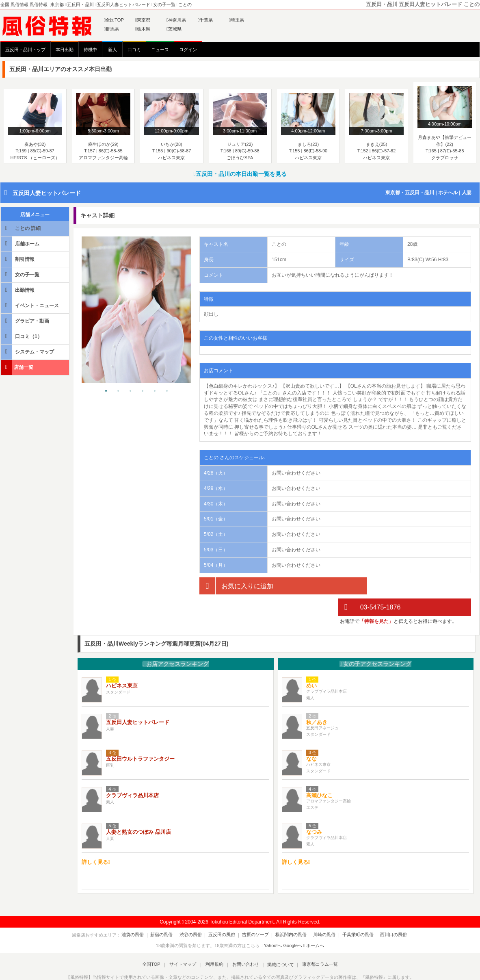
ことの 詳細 (21, 228)
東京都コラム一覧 (316, 943)
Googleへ (293, 924)
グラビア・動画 (26, 321)
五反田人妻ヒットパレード (47, 193)
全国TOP (114, 20)
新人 (112, 50)
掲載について (277, 943)
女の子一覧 (21, 274)
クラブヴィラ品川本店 (132, 774)
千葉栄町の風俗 (351, 913)
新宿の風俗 (168, 913)
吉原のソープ (255, 913)
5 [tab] (155, 391)
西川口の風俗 (385, 913)
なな (311, 738)
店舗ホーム (21, 244)
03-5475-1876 (369, 586)
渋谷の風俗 (195, 913)
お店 (176, 642)
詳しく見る (96, 840)
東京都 (143, 20)
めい (311, 665)
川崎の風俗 (320, 913)
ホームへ (314, 924)
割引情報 (18, 259)
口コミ (134, 50)
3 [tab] (130, 391)
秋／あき (317, 701)
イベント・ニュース (30, 305)
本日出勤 (65, 50)
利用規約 (214, 943)
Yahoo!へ (273, 924)
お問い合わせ (244, 943)
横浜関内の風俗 (289, 913)
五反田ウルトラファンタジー (140, 738)
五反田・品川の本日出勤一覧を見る (240, 174)
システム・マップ (28, 352)
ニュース (160, 50)
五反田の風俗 (224, 913)
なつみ (314, 811)
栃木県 (143, 29)
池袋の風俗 (142, 913)
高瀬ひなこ (319, 774)
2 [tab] (118, 391)
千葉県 (205, 20)
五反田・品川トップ (25, 50)
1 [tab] (106, 391)
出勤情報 (18, 290)
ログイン (188, 50)
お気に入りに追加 (236, 586)
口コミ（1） (22, 336)
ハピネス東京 (122, 665)
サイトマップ (185, 943)
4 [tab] (143, 391)
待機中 (90, 50)
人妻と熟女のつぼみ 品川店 (138, 811)
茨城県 (174, 29)
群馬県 (111, 29)
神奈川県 (176, 20)
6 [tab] (167, 391)
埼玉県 (237, 20)
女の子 (375, 642)
